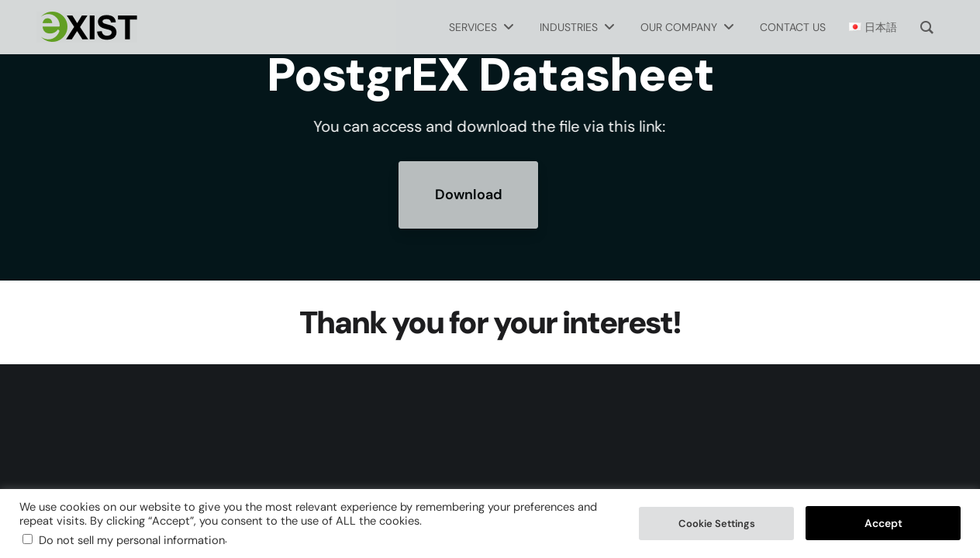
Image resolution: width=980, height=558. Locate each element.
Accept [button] (883, 523)
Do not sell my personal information (132, 540)
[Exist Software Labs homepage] (87, 27)
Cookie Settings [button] (717, 524)
